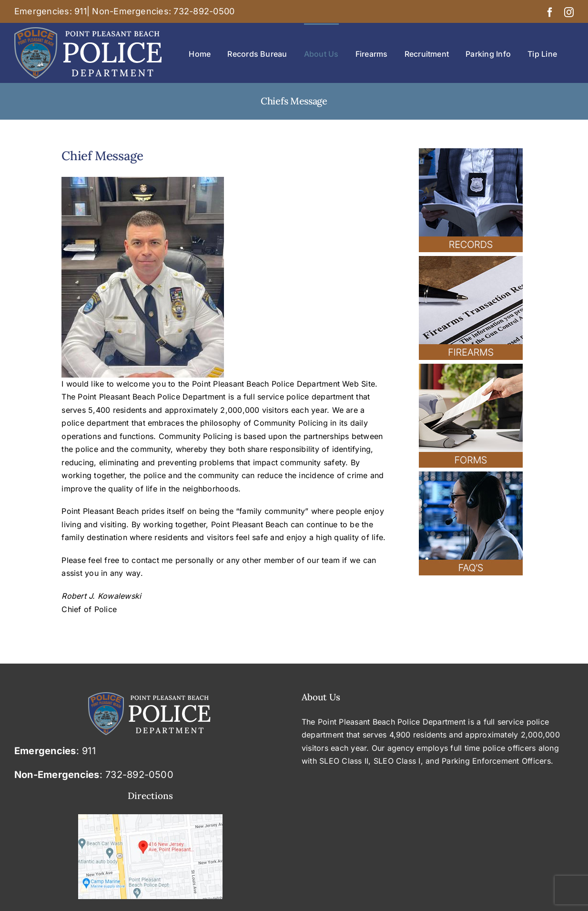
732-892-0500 (204, 11)
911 (81, 11)
